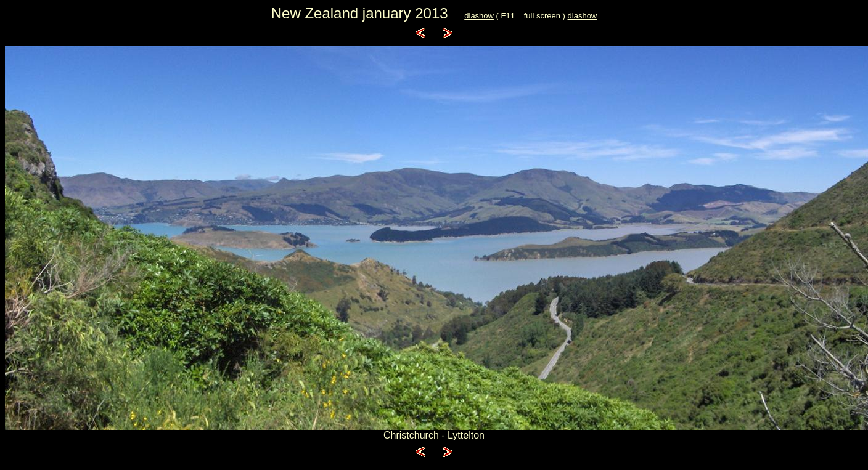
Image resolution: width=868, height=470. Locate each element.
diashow (479, 16)
